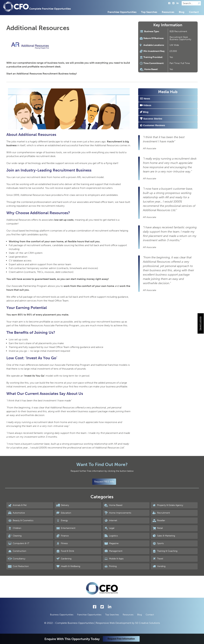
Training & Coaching (165, 551)
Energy (62, 521)
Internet (111, 521)
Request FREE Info (104, 482)
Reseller (159, 521)
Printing (110, 566)
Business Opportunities (62, 615)
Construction (17, 551)
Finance (62, 536)
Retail (158, 528)
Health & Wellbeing (68, 566)
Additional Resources (38, 28)
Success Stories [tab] (151, 119)
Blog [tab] (144, 112)
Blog (182, 12)
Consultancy (17, 559)
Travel (158, 559)
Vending (159, 566)
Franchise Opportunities (122, 12)
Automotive (16, 513)
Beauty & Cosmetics (21, 521)
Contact (194, 12)
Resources (168, 12)
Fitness (62, 543)
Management (113, 551)
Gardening (64, 559)
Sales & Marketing (164, 536)
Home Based (113, 505)
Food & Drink (65, 551)
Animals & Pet (17, 505)
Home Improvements (118, 513)
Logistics (111, 536)
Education (64, 513)
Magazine (111, 543)
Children (15, 528)
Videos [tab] (146, 105)
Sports (158, 543)
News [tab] (145, 99)
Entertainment (66, 528)
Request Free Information (121, 639)
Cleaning (15, 536)
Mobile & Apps (114, 559)
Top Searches (149, 12)
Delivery (63, 505)
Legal (109, 528)
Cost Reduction (18, 566)
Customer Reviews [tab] (153, 125)
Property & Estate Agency (168, 505)
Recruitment (161, 513)
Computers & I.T (19, 543)
